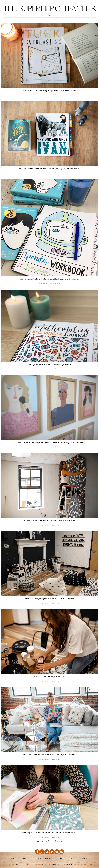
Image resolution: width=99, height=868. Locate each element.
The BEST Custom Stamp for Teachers (50, 677)
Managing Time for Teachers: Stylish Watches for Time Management (49, 832)
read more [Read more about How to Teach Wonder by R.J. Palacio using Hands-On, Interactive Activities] (49, 283)
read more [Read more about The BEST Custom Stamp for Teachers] (49, 681)
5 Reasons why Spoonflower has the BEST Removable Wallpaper (50, 520)
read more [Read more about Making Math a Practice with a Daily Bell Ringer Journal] (49, 369)
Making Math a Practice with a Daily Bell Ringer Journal (49, 364)
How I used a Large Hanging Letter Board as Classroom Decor (50, 599)
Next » (62, 841)
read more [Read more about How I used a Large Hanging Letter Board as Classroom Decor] (49, 603)
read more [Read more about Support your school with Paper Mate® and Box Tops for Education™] (49, 759)
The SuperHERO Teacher (32, 865)
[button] (50, 15)
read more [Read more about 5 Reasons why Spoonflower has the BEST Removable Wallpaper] (49, 525)
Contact (85, 858)
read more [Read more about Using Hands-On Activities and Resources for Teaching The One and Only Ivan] (49, 173)
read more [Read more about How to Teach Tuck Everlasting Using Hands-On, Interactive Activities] (49, 95)
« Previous (39, 841)
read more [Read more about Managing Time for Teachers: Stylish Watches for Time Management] (49, 837)
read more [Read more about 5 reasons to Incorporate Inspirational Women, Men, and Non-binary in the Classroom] (49, 447)
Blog (72, 858)
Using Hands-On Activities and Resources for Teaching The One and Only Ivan (50, 168)
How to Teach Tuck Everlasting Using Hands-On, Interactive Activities (50, 90)
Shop (61, 858)
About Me (25, 858)
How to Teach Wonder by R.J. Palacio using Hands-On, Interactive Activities (50, 279)
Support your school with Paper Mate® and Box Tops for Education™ (49, 754)
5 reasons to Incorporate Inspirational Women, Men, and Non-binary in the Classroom (49, 442)
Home (13, 858)
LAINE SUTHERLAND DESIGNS (83, 865)
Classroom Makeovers (44, 858)
